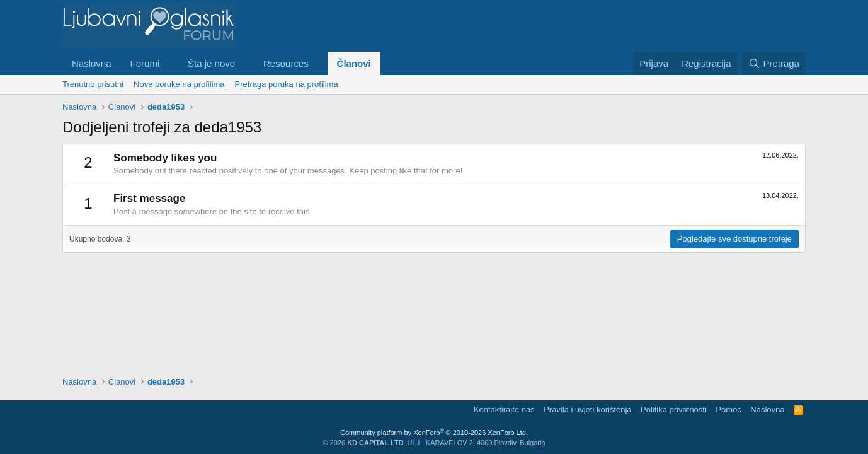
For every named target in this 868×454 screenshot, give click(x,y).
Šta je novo (211, 63)
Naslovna (92, 63)
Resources (286, 63)
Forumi (145, 63)
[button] (169, 63)
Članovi (354, 63)
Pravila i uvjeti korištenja (587, 410)
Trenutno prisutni (93, 84)
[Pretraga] (774, 63)
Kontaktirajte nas (504, 410)
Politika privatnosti (674, 410)
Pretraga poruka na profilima (287, 84)
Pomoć (728, 410)
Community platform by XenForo (434, 433)
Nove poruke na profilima (179, 84)
